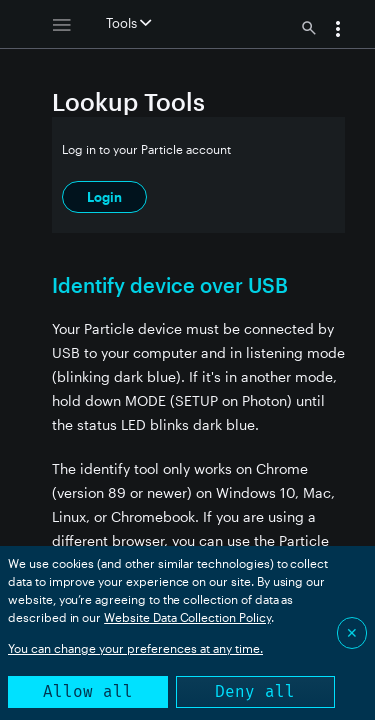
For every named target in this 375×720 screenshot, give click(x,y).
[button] (338, 31)
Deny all (255, 691)
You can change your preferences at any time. (135, 648)
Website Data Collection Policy (187, 617)
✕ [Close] (352, 632)
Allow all (88, 691)
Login (104, 197)
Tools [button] (128, 23)
